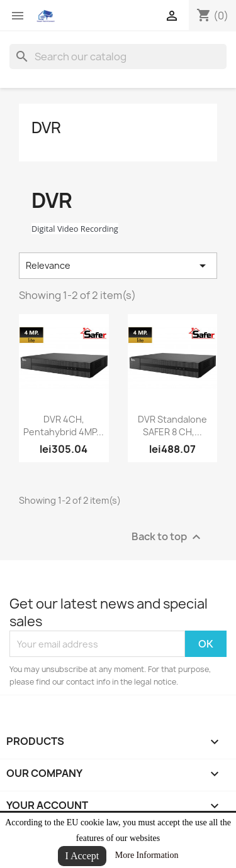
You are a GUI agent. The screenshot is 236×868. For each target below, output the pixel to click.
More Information (147, 855)
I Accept (82, 856)
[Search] (118, 57)
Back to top (168, 537)
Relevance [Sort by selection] (118, 266)
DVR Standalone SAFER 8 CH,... (172, 426)
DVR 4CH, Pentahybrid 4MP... (64, 426)
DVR (46, 127)
